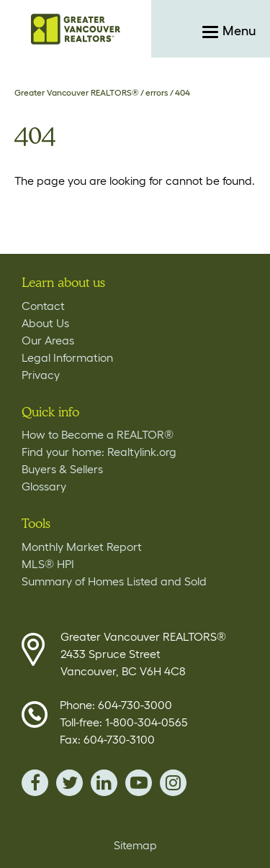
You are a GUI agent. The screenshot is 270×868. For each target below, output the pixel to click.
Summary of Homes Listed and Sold (114, 581)
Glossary (44, 486)
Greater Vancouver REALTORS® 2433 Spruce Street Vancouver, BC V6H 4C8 (143, 654)
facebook (35, 783)
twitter (69, 783)
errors (157, 92)
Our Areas (48, 340)
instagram (173, 783)
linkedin (104, 783)
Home (76, 29)
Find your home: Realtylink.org (99, 452)
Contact (43, 306)
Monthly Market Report (82, 547)
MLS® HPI (48, 564)
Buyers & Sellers (62, 469)
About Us (45, 323)
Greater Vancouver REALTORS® (77, 92)
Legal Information (67, 357)
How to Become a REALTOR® (98, 434)
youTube (139, 783)
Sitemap (135, 845)
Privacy (41, 375)
